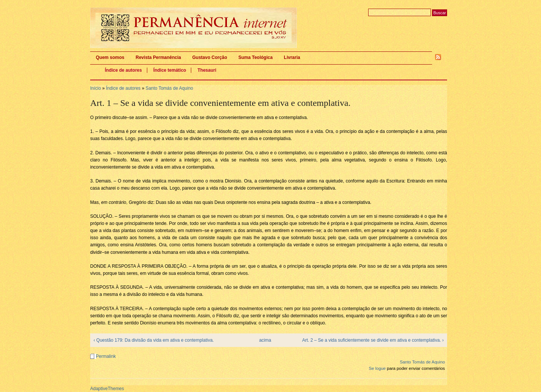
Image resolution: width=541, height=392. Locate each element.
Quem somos (110, 57)
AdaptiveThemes (107, 389)
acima (265, 340)
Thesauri (207, 70)
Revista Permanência (158, 57)
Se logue (377, 368)
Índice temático (170, 70)
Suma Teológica (255, 57)
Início (96, 88)
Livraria (292, 57)
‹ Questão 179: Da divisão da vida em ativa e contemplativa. (154, 340)
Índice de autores (123, 70)
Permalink (106, 356)
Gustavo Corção (210, 57)
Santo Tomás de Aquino (169, 88)
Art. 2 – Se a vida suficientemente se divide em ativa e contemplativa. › (373, 340)
